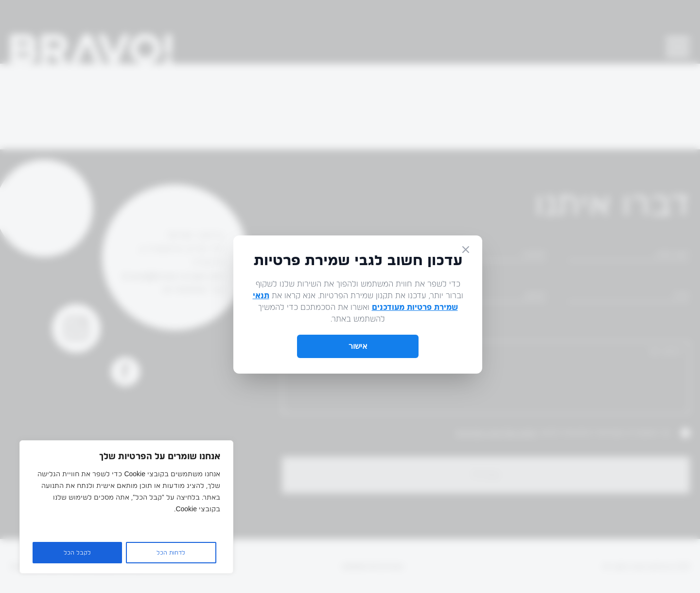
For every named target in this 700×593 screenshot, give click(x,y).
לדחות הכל (171, 553)
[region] (126, 507)
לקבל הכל (77, 553)
